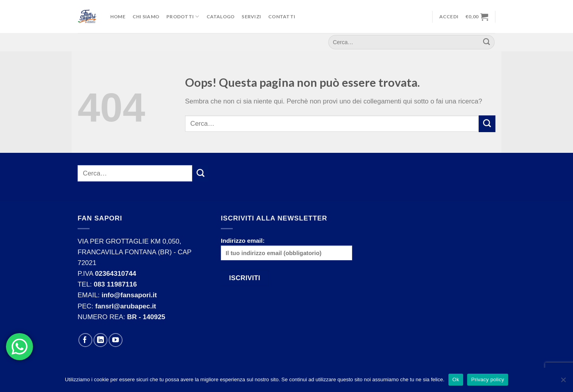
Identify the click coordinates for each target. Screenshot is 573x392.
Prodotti (183, 17)
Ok (456, 379)
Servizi (251, 17)
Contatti (282, 17)
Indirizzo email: (286, 249)
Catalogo (221, 17)
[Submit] (487, 124)
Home (118, 17)
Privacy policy (488, 379)
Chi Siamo (146, 17)
